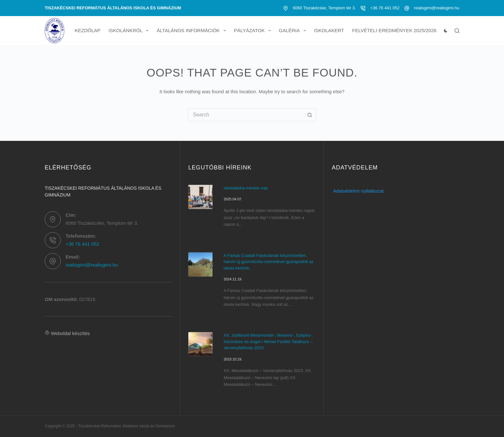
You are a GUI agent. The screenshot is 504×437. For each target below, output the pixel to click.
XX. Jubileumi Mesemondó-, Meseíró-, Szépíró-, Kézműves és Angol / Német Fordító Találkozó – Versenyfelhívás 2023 (268, 341)
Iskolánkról (130, 31)
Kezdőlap (88, 30)
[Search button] (310, 115)
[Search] (457, 31)
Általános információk (192, 31)
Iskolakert (329, 30)
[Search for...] (246, 115)
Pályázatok (254, 31)
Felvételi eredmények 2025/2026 (394, 30)
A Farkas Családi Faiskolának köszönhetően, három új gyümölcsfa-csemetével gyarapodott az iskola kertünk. (269, 262)
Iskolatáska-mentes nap (246, 188)
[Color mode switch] (446, 31)
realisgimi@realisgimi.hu (437, 8)
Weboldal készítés (70, 333)
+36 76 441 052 (385, 8)
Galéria (294, 31)
